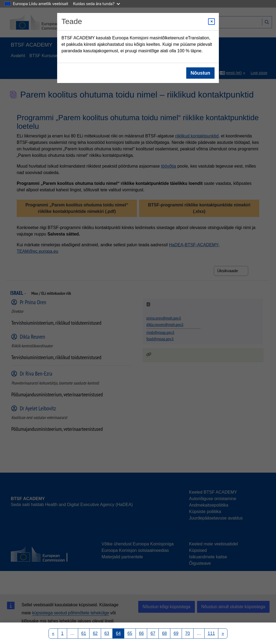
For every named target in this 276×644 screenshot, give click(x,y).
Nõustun (200, 73)
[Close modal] (211, 22)
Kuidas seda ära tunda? (96, 4)
